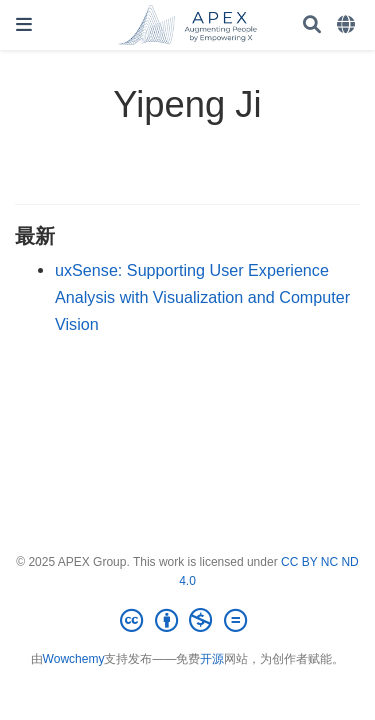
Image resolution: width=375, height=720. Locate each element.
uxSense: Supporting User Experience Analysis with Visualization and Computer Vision (202, 296)
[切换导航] (24, 24)
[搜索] (312, 25)
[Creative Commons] (187, 621)
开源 (212, 659)
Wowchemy (74, 659)
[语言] (348, 25)
